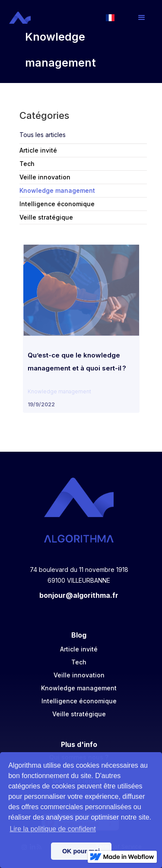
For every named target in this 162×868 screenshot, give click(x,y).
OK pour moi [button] (81, 851)
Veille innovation (79, 675)
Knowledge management (79, 688)
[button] (142, 18)
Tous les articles (43, 135)
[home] (21, 18)
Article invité (79, 649)
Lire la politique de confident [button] (52, 829)
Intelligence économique (79, 701)
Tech (79, 662)
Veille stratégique (79, 714)
